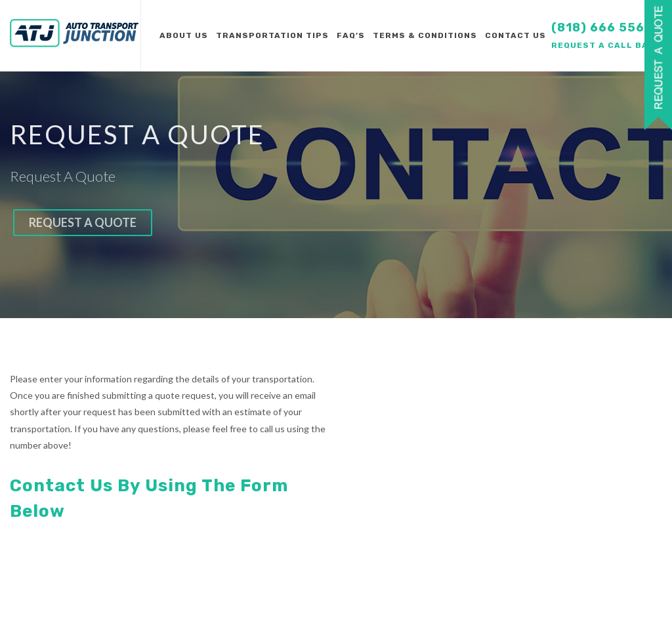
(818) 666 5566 (602, 28)
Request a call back (606, 45)
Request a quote (83, 222)
